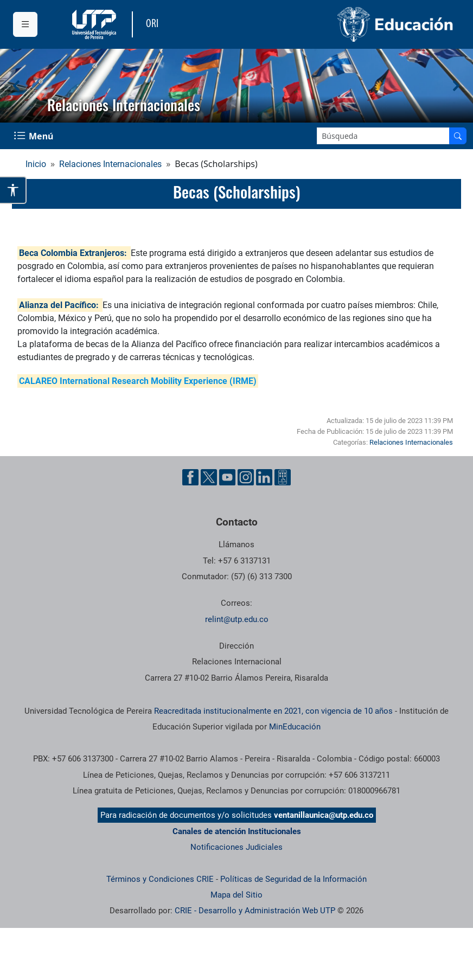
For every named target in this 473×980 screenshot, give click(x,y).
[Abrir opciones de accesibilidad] (13, 190)
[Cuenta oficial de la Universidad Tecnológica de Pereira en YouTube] (227, 477)
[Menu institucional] (25, 24)
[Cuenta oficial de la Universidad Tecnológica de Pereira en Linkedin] (264, 477)
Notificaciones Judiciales (237, 847)
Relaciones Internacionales (110, 164)
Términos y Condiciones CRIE (160, 879)
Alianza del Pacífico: (59, 305)
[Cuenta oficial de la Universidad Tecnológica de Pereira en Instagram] (246, 477)
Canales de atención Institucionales (237, 831)
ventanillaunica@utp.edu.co (324, 815)
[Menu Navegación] (35, 136)
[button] (17, 86)
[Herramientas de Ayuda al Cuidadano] (283, 477)
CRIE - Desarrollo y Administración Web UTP (255, 911)
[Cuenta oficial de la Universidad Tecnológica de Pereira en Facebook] (190, 477)
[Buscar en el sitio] (458, 136)
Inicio (36, 164)
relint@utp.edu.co (237, 619)
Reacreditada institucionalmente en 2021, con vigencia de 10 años (273, 711)
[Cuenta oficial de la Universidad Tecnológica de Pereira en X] (209, 477)
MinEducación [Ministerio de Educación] (295, 727)
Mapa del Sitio (237, 895)
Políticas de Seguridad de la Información (293, 879)
